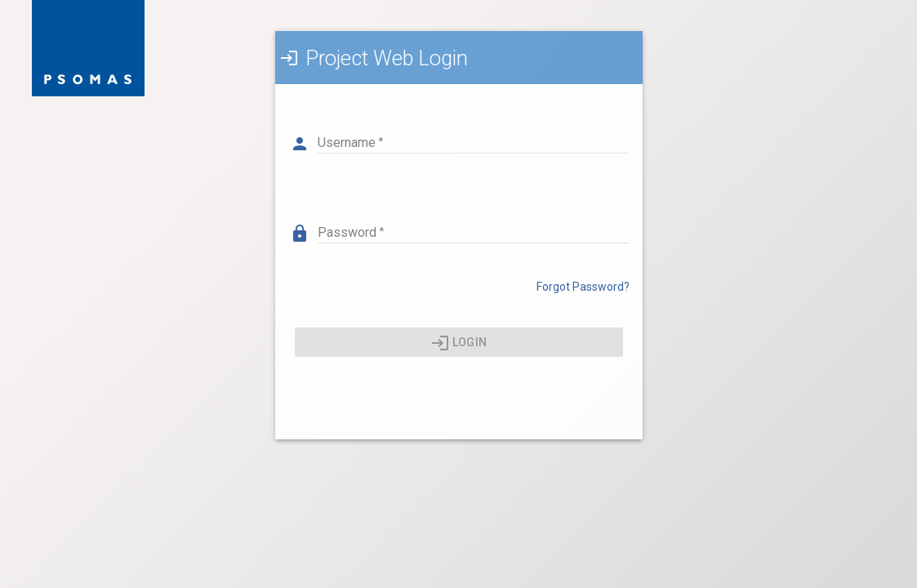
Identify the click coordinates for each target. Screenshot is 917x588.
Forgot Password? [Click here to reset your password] (583, 287)
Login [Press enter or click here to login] (459, 343)
